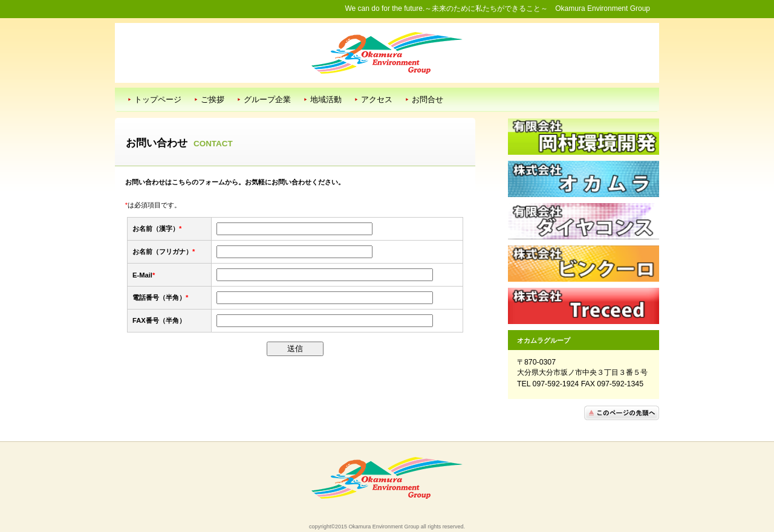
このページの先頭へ (622, 413)
